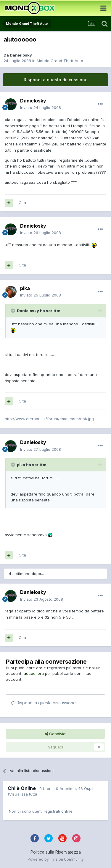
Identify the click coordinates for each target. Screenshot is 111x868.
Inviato (41, 107)
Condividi (55, 734)
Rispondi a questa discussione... (45, 703)
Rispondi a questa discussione (56, 80)
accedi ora (34, 673)
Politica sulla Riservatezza (56, 852)
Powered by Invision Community (56, 859)
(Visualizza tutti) (22, 794)
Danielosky (21, 55)
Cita (22, 203)
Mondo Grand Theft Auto (60, 61)
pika (25, 288)
